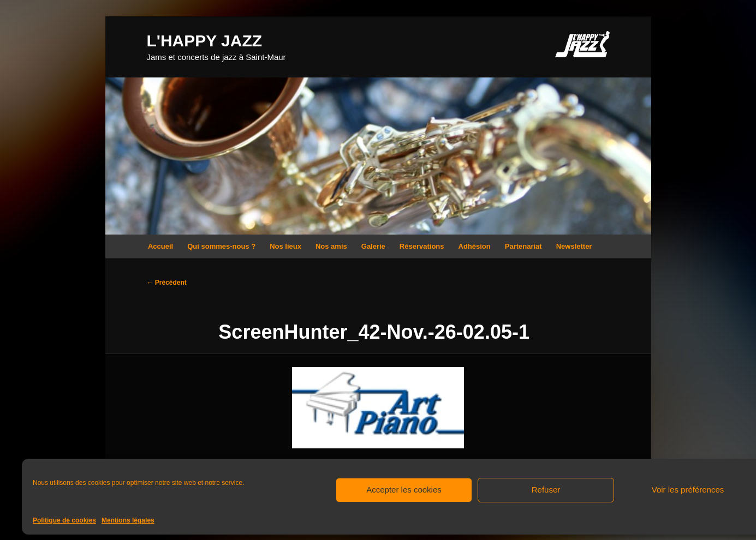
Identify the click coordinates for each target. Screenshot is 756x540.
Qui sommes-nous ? (221, 246)
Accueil (160, 246)
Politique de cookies (64, 520)
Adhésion (475, 246)
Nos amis (331, 246)
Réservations (422, 246)
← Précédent (167, 283)
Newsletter (574, 246)
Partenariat (523, 246)
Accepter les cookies (404, 490)
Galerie (373, 246)
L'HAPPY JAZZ (205, 41)
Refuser (546, 490)
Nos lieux (285, 246)
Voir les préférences (688, 490)
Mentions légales (128, 520)
